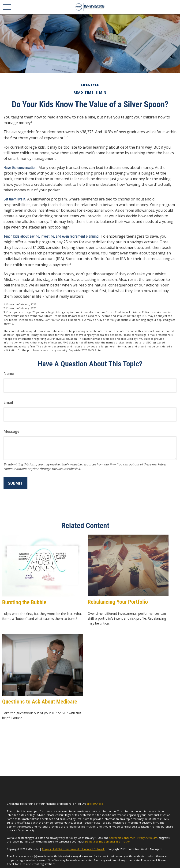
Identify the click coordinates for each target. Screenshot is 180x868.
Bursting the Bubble (24, 602)
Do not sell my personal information (108, 841)
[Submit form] (15, 483)
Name (9, 373)
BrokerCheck (95, 804)
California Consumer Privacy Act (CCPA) (134, 838)
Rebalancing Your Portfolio (118, 602)
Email (8, 402)
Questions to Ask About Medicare (40, 702)
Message (11, 431)
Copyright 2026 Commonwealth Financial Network (73, 849)
